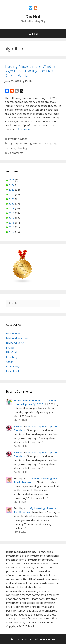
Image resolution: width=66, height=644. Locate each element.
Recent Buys (13, 366)
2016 (11, 223)
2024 (11, 185)
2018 (11, 213)
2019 (11, 208)
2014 (11, 232)
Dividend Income (16, 333)
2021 (11, 199)
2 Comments (16, 153)
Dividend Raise (15, 343)
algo (11, 143)
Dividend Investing (17, 338)
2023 (11, 190)
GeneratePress (47, 639)
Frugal (10, 348)
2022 (11, 194)
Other (24, 139)
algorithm (21, 143)
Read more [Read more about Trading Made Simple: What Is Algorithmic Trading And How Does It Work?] (24, 129)
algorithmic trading (40, 143)
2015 (11, 227)
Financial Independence (28, 400)
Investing (13, 139)
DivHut (33, 17)
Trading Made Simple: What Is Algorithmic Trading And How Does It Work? (30, 71)
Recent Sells (13, 371)
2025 (11, 180)
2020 (11, 204)
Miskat (18, 426)
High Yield (12, 352)
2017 (11, 218)
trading (22, 148)
